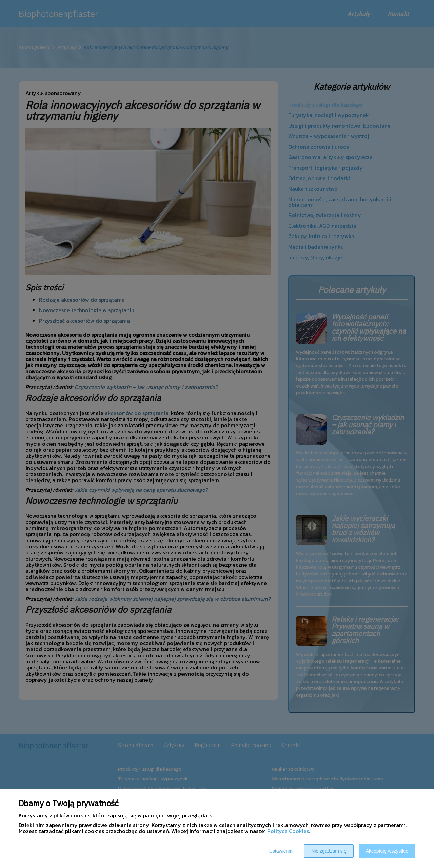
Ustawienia (281, 851)
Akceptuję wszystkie (387, 851)
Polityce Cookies (288, 831)
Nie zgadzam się (329, 851)
